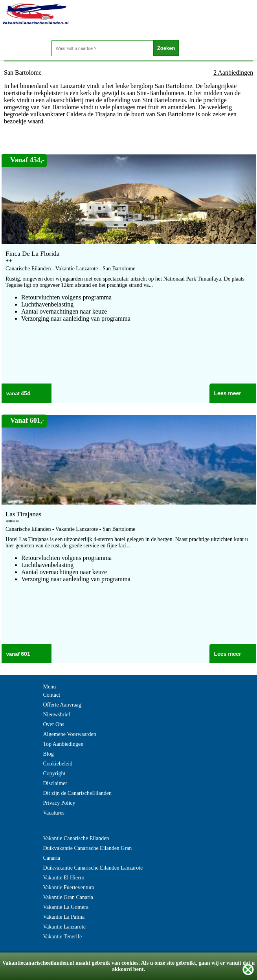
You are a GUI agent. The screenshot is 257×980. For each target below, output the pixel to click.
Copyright (54, 774)
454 (25, 393)
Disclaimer (55, 783)
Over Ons (54, 724)
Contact (52, 695)
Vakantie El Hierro (64, 878)
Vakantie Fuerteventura (69, 887)
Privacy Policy (59, 803)
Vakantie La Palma (64, 917)
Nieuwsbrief (57, 715)
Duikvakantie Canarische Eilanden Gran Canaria (88, 853)
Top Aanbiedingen (63, 744)
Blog (49, 754)
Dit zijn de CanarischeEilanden (78, 793)
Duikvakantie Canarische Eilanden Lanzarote (93, 868)
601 (25, 654)
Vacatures (54, 813)
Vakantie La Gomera (66, 907)
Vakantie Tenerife (63, 937)
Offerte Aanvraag (62, 705)
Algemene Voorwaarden (70, 734)
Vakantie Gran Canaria (68, 897)
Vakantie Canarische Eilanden (76, 838)
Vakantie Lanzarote (64, 927)
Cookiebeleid (58, 764)
